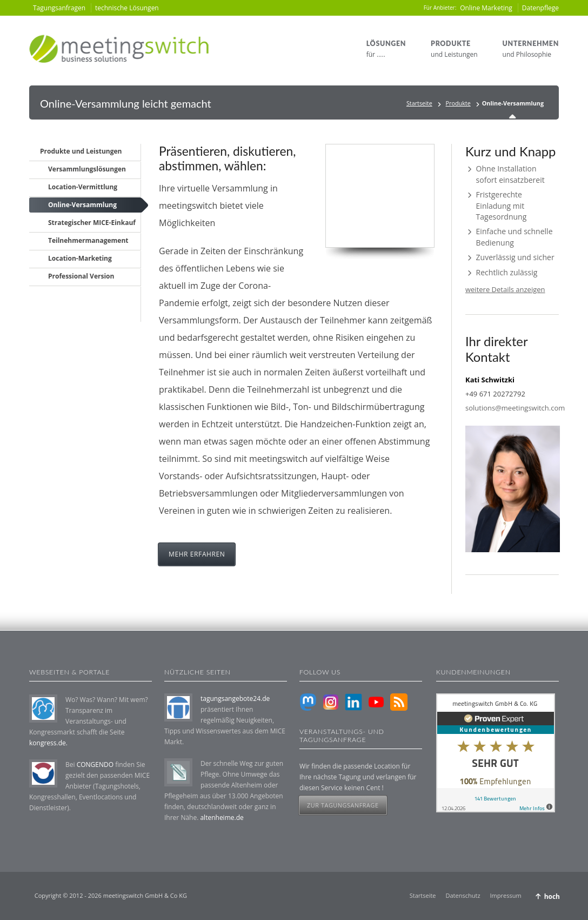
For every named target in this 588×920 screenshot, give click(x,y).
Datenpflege (540, 8)
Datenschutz (463, 895)
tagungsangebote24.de (235, 699)
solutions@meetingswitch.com (515, 408)
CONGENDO (95, 765)
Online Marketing (486, 8)
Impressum (506, 895)
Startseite (419, 103)
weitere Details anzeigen (505, 289)
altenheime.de (222, 818)
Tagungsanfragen (59, 8)
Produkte (458, 103)
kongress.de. (48, 743)
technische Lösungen (127, 8)
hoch (552, 896)
